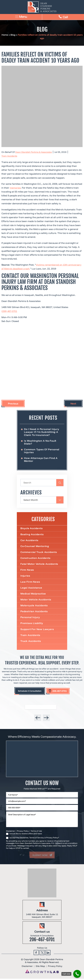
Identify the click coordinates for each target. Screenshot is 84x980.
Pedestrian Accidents (34, 612)
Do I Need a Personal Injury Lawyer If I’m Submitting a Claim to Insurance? (42, 432)
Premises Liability (32, 624)
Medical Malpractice (33, 594)
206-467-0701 (60, 692)
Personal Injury (30, 618)
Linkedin (48, 954)
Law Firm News (30, 582)
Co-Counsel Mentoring (35, 547)
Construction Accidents (35, 559)
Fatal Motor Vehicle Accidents (39, 564)
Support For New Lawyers (37, 630)
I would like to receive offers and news (25, 835)
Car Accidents (29, 541)
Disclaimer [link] (27, 968)
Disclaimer (10, 832)
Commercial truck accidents (39, 553)
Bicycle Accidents (32, 529)
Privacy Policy (23, 832)
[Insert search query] (42, 483)
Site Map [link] (40, 968)
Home (5, 35)
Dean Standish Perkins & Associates (34, 152)
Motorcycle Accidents (34, 606)
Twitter (42, 954)
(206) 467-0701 (9, 311)
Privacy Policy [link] (55, 968)
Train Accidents (9, 156)
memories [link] (15, 188)
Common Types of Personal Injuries (42, 451)
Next (73, 403)
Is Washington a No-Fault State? (40, 442)
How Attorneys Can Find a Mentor (41, 460)
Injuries (25, 576)
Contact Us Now (42, 784)
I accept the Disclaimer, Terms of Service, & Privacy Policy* (34, 839)
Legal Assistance (31, 588)
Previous (13, 403)
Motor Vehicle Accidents (36, 600)
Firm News (27, 571)
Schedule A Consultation (30, 692)
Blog (13, 35)
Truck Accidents (31, 642)
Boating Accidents (32, 535)
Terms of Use (36, 832)
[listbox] (42, 712)
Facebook (36, 954)
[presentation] (38, 719)
